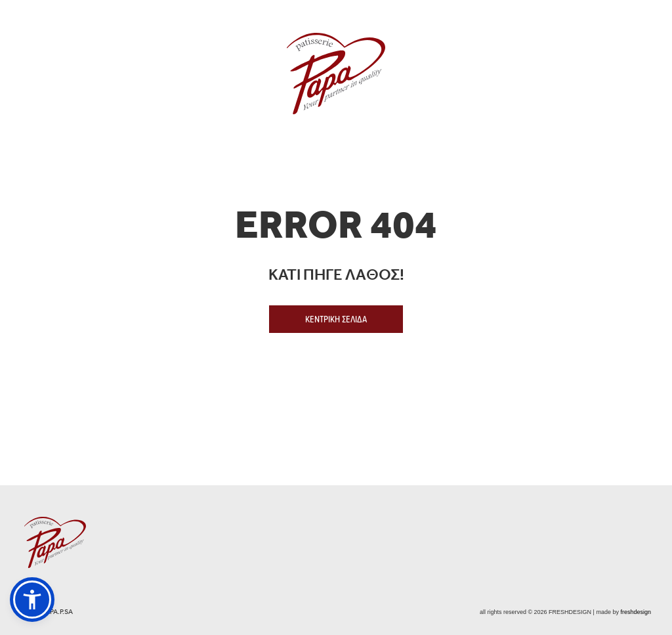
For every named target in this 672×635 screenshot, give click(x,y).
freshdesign (636, 612)
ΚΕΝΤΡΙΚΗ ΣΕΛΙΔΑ (336, 319)
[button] (32, 600)
